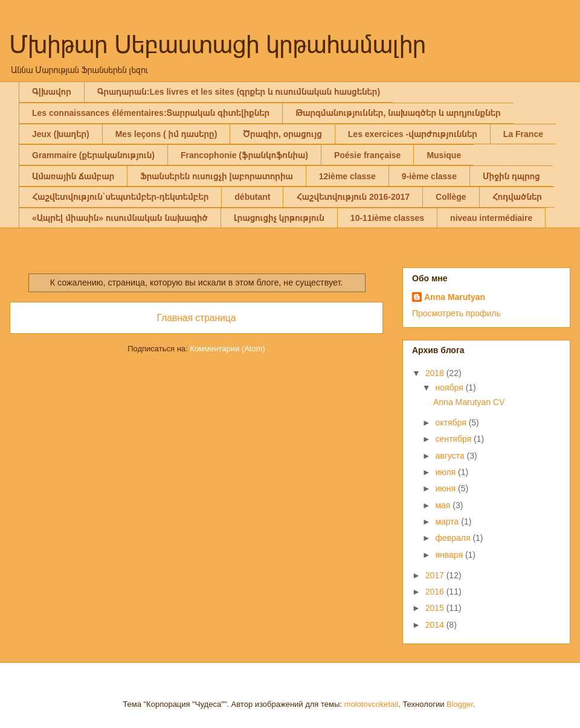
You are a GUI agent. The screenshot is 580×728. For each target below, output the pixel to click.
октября (452, 423)
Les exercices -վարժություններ (413, 134)
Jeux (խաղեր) (61, 134)
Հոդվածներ (517, 197)
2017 (436, 575)
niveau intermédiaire (491, 218)
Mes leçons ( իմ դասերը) (166, 134)
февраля (454, 538)
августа (451, 456)
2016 (436, 592)
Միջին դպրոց (511, 176)
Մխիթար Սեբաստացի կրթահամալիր (218, 45)
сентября (454, 439)
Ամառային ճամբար (73, 176)
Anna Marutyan (455, 297)
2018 (436, 373)
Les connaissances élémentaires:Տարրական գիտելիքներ (151, 113)
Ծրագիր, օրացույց (282, 134)
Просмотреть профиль (456, 313)
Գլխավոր (52, 92)
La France (523, 134)
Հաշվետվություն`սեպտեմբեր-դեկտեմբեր (120, 197)
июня (446, 488)
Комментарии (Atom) (227, 349)
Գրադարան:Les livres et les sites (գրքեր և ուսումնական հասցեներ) (239, 92)
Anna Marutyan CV (469, 402)
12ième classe (347, 176)
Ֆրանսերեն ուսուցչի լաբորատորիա (216, 176)
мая (444, 505)
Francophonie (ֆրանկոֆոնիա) (244, 155)
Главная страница (197, 318)
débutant (252, 197)
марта (448, 522)
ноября (450, 388)
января (450, 555)
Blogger (460, 704)
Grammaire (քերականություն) (93, 155)
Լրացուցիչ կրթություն (279, 218)
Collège (451, 197)
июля (446, 472)
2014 (436, 625)
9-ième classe (429, 176)
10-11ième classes (387, 218)
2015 (436, 608)
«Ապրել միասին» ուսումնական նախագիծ (120, 218)
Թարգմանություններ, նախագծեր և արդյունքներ (398, 113)
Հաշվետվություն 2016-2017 (353, 197)
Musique (444, 155)
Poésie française (368, 155)
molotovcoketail (372, 704)
